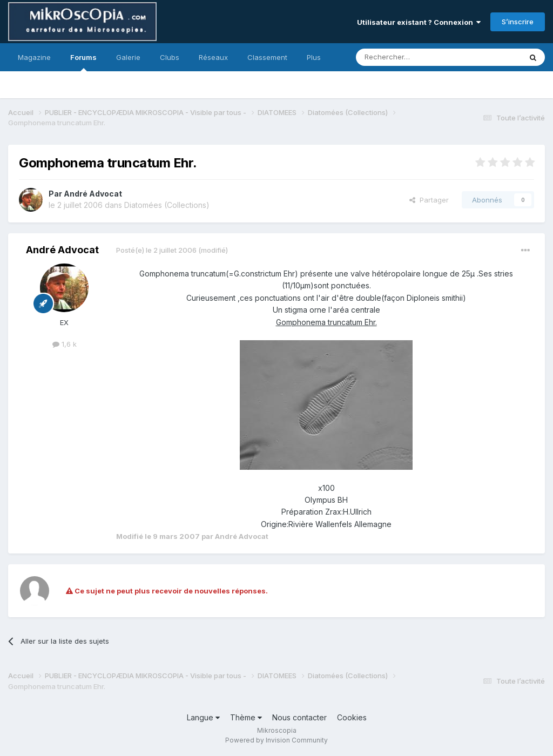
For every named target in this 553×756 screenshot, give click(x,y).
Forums (83, 62)
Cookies (352, 717)
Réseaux (213, 57)
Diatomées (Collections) (167, 205)
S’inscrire (518, 22)
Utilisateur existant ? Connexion (419, 22)
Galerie (128, 57)
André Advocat (93, 194)
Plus (314, 57)
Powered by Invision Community (276, 740)
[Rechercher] (415, 57)
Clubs (170, 57)
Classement (267, 57)
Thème (246, 717)
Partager (429, 200)
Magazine (34, 57)
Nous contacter (299, 717)
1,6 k (65, 344)
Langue (203, 717)
